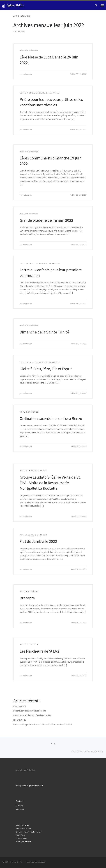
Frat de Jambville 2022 (38, 541)
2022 (23, 16)
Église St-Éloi (17, 862)
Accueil (16, 16)
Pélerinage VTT (20, 706)
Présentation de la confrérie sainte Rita (30, 711)
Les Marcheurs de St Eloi (39, 651)
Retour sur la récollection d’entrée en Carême (32, 715)
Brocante (27, 598)
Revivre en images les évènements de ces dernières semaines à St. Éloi (43, 725)
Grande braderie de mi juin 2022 (46, 220)
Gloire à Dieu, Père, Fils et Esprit (46, 369)
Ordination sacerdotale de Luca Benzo (51, 419)
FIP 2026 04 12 (20, 720)
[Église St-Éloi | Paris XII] (4, 5)
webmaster (28, 74)
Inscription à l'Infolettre (25, 770)
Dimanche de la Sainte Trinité (44, 332)
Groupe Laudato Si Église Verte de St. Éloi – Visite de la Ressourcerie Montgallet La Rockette (50, 483)
